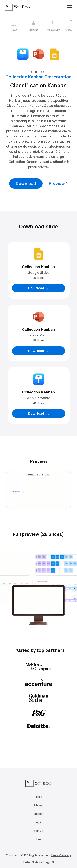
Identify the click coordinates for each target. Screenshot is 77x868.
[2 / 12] (34, 26)
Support (38, 814)
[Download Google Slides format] (54, 54)
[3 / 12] (53, 26)
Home (38, 797)
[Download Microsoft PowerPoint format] (39, 54)
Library (38, 805)
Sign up (39, 831)
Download (26, 184)
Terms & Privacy (61, 855)
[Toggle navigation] (69, 7)
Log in (39, 822)
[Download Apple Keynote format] (23, 54)
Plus (38, 839)
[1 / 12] (14, 26)
